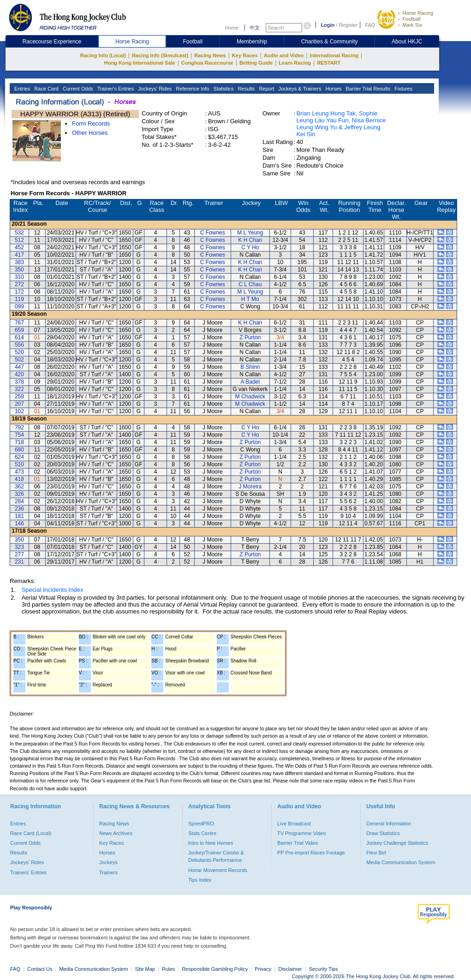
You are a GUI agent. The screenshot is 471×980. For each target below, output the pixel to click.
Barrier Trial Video (298, 843)
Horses (333, 89)
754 (19, 435)
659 (19, 330)
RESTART (329, 63)
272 (19, 284)
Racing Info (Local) (103, 55)
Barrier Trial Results (367, 89)
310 (19, 277)
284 (19, 501)
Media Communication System (401, 862)
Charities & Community (330, 42)
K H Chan (250, 240)
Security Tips (324, 969)
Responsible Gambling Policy (215, 969)
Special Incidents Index (53, 590)
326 (19, 494)
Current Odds (77, 89)
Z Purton (250, 337)
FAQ (370, 25)
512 (19, 240)
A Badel (250, 382)
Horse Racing (418, 13)
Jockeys (108, 862)
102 (19, 411)
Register (348, 25)
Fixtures (403, 89)
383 (19, 262)
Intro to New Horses (211, 843)
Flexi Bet (376, 853)
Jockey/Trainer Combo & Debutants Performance (216, 856)
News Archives (116, 833)
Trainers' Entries (28, 872)
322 (19, 389)
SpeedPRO (201, 824)
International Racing (334, 55)
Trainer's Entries (115, 89)
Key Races (245, 55)
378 (19, 382)
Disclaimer (290, 969)
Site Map (145, 969)
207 (19, 404)
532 (19, 233)
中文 (255, 28)
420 (19, 374)
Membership (252, 42)
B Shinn (250, 367)
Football (411, 19)
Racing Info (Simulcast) (160, 55)
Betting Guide (256, 63)
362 (19, 487)
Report (266, 89)
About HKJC (407, 42)
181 (19, 516)
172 (19, 292)
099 (19, 307)
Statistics (223, 89)
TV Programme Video (302, 833)
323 (19, 547)
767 (19, 323)
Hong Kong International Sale (140, 63)
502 (19, 360)
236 (19, 509)
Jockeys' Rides (154, 89)
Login (328, 25)
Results (246, 89)
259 (19, 397)
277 (19, 554)
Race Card (46, 89)
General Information (389, 824)
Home (232, 28)
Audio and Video (284, 55)
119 (19, 299)
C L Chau (250, 284)
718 (19, 442)
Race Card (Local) (31, 833)
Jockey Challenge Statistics (397, 843)
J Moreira (250, 487)
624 (19, 457)
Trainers (108, 872)
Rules (169, 969)
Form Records (91, 123)
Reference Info (192, 89)
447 (19, 367)
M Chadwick (250, 397)
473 (19, 472)
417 (19, 255)
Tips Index (200, 880)
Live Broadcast (294, 824)
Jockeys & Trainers (299, 89)
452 (19, 247)
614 (19, 337)
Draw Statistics (383, 833)
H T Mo (250, 299)
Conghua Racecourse (207, 63)
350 (19, 270)
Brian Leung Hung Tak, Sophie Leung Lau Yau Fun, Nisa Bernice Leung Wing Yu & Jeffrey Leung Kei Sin (341, 124)
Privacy (263, 969)
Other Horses (90, 133)
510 (19, 464)
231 (19, 562)
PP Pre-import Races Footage (311, 853)
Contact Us (40, 969)
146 (19, 523)
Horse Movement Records (218, 870)
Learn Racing (295, 63)
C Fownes (213, 233)
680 (19, 450)
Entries (21, 89)
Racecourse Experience (52, 42)
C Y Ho (250, 247)
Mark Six (412, 25)
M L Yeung (250, 233)
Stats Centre (202, 833)
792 (19, 427)
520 (19, 352)
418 (19, 479)
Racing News (210, 55)
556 (19, 345)
